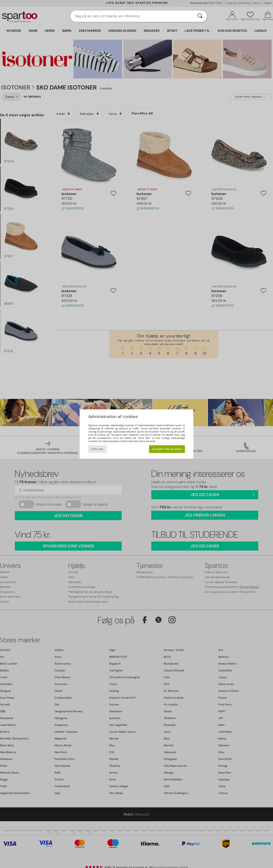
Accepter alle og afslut (167, 449)
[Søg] (200, 16)
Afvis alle (97, 449)
